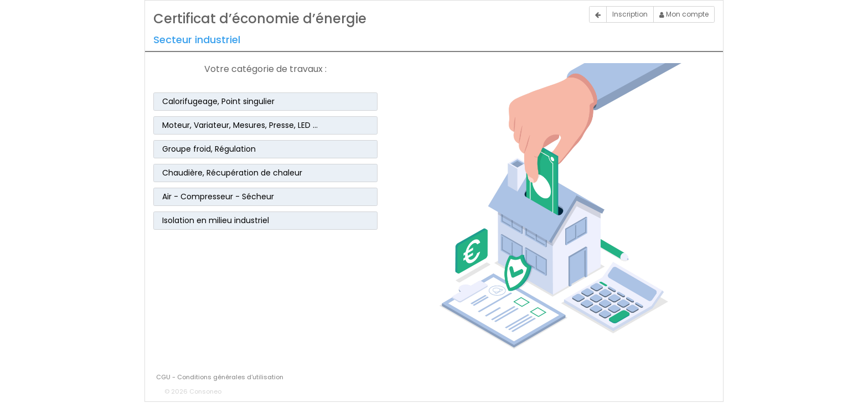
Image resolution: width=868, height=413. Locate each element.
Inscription (630, 14)
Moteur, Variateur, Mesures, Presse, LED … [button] (240, 125)
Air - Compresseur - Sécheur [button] (218, 197)
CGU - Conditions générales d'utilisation (220, 377)
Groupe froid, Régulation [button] (209, 149)
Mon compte (684, 14)
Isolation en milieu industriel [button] (216, 220)
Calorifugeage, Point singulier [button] (218, 101)
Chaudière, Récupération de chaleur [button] (232, 173)
